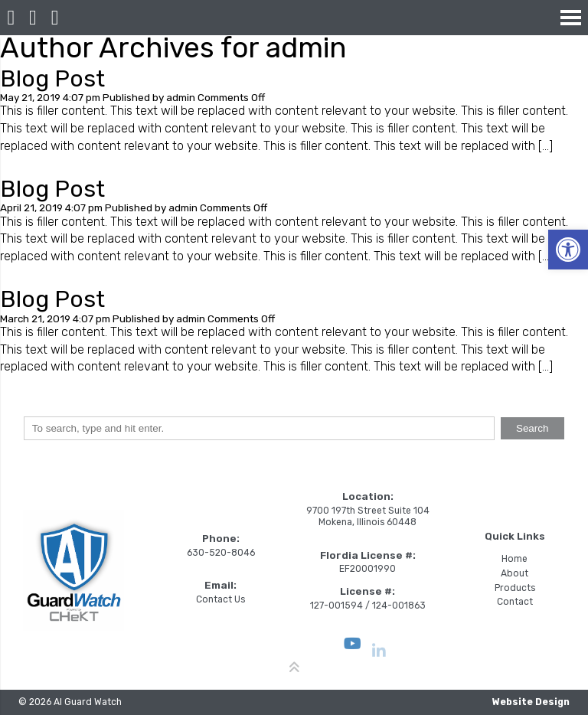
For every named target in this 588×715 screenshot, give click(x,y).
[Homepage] (11, 18)
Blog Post (52, 79)
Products (515, 588)
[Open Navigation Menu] (571, 17)
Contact (515, 602)
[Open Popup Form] (55, 18)
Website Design (531, 702)
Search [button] (532, 428)
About (514, 573)
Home (514, 559)
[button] (568, 250)
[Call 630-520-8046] (33, 18)
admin (181, 97)
